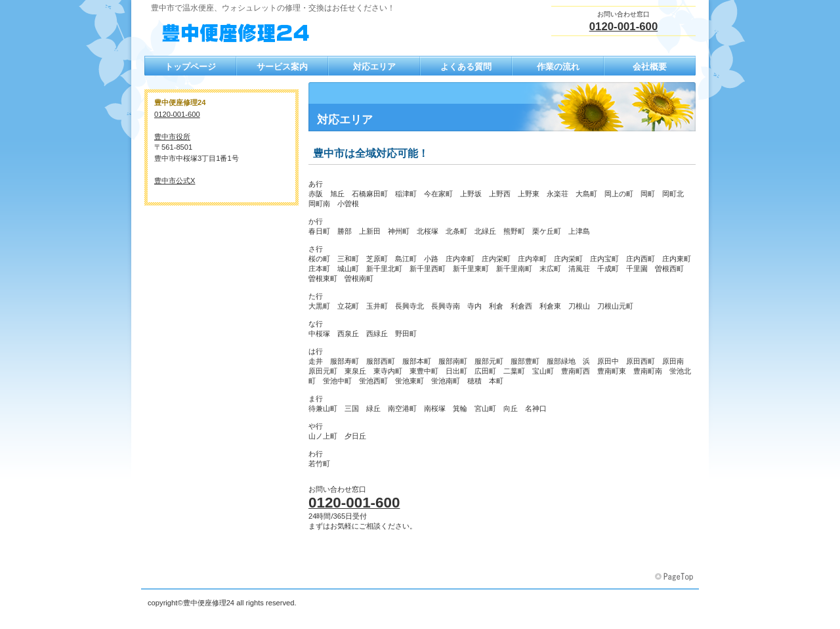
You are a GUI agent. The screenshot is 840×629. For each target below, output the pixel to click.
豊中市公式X (175, 181)
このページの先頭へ (675, 577)
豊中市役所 (172, 137)
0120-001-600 (624, 27)
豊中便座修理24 (276, 33)
